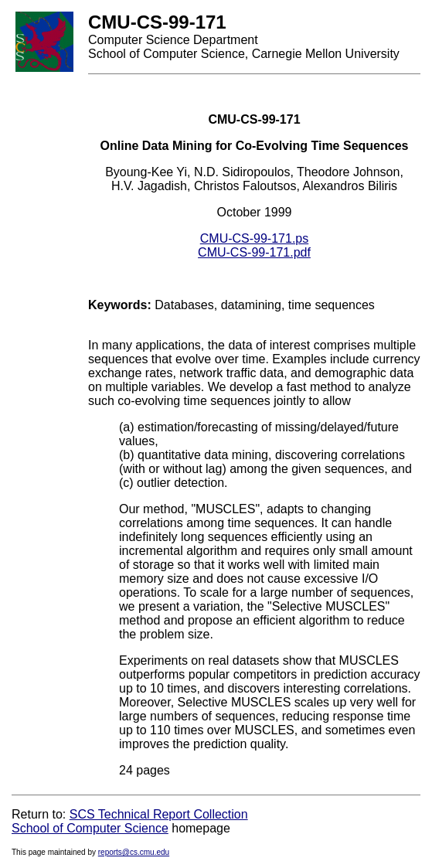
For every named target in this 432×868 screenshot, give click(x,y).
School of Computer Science (90, 828)
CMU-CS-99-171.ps (254, 238)
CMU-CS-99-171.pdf (254, 252)
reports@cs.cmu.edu (134, 852)
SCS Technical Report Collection (159, 814)
